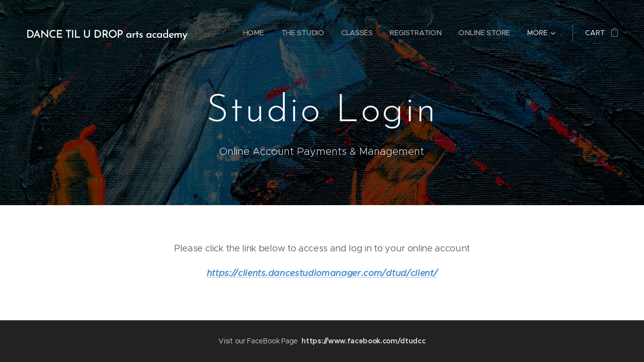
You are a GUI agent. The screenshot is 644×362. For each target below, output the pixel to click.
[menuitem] (253, 33)
